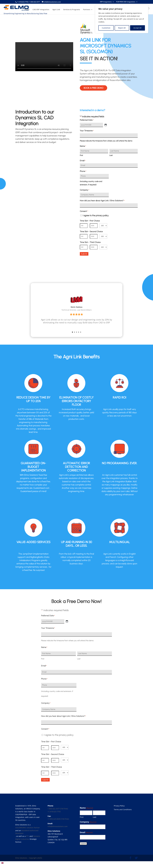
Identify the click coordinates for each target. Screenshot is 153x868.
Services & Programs (72, 10)
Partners (87, 10)
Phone (83, 171)
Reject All (122, 28)
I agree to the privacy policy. (96, 215)
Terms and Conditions (123, 809)
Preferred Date (87, 120)
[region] (122, 19)
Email (83, 161)
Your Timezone (87, 131)
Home (27, 10)
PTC (28, 836)
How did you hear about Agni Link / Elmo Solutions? (102, 201)
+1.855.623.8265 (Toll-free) (58, 819)
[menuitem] (2, 863)
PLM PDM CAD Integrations (126, 2)
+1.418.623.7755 (54, 812)
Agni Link (56, 10)
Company (84, 190)
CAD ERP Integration (41, 10)
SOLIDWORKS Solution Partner (28, 828)
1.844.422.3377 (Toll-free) (58, 809)
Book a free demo (93, 88)
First (81, 155)
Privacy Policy (119, 806)
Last (111, 155)
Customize (106, 28)
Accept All (137, 28)
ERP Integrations (106, 2)
